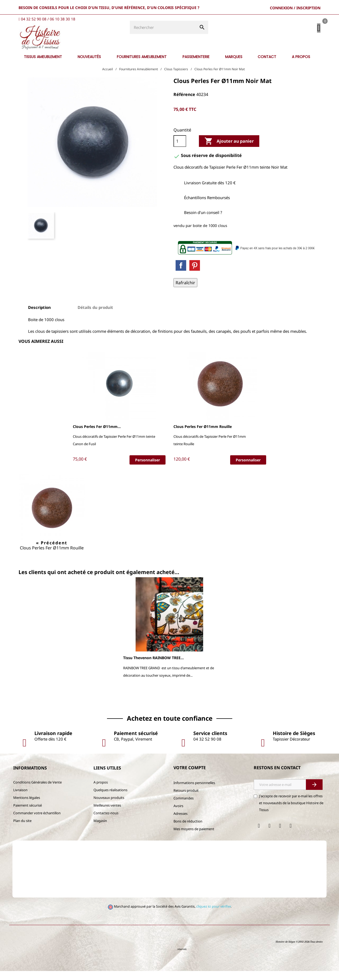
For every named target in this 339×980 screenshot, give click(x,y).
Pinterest (195, 274)
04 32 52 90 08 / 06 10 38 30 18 (48, 19)
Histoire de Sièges (285, 951)
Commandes (184, 807)
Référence (184, 103)
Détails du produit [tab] (95, 316)
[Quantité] (180, 150)
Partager (181, 274)
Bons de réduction (188, 830)
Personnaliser (148, 469)
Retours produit (186, 799)
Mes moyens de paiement (194, 838)
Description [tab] (39, 316)
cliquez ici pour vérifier (213, 915)
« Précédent (52, 552)
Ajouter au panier (229, 150)
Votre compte (190, 777)
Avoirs (178, 815)
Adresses (180, 822)
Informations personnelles (194, 792)
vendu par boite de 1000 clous (200, 234)
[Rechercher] (111, 54)
